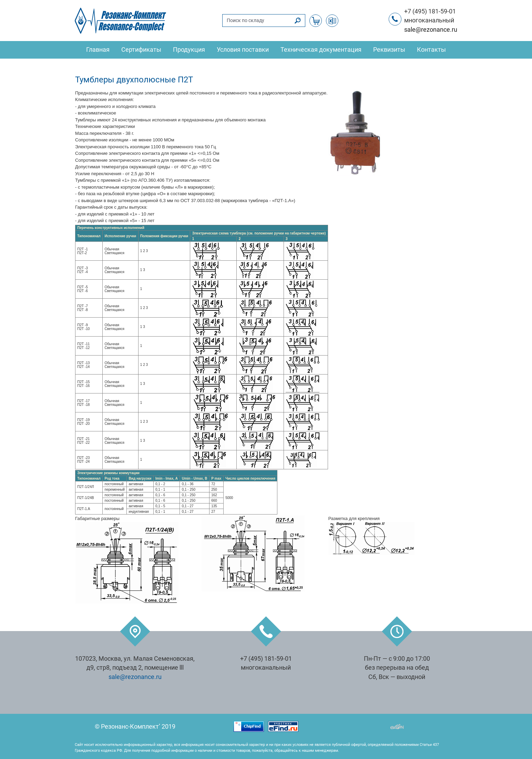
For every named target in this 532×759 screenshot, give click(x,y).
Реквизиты (389, 50)
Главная (98, 50)
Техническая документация (321, 50)
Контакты (431, 50)
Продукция (189, 50)
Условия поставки (243, 50)
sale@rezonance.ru (431, 30)
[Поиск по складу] (257, 21)
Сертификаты (141, 50)
